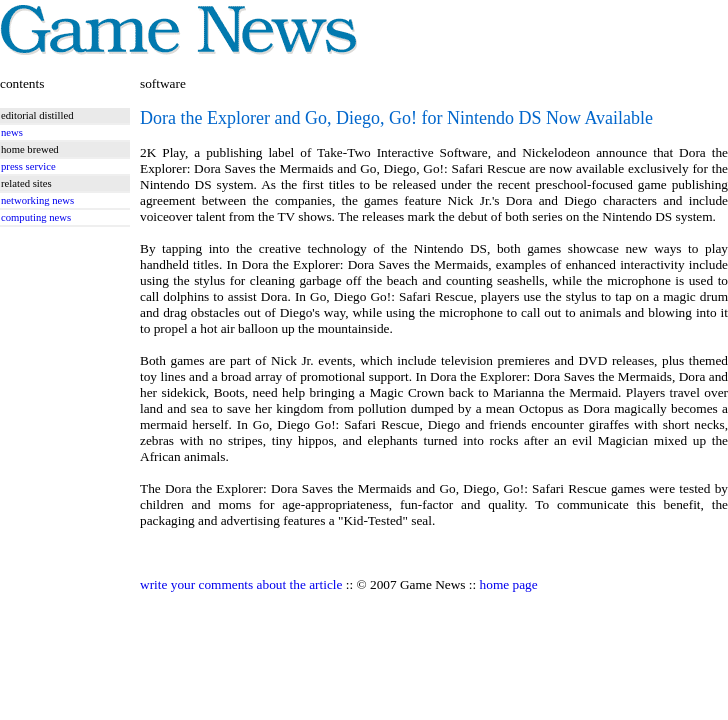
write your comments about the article (241, 584)
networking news (37, 200)
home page (509, 584)
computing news (36, 217)
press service (28, 166)
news (12, 132)
